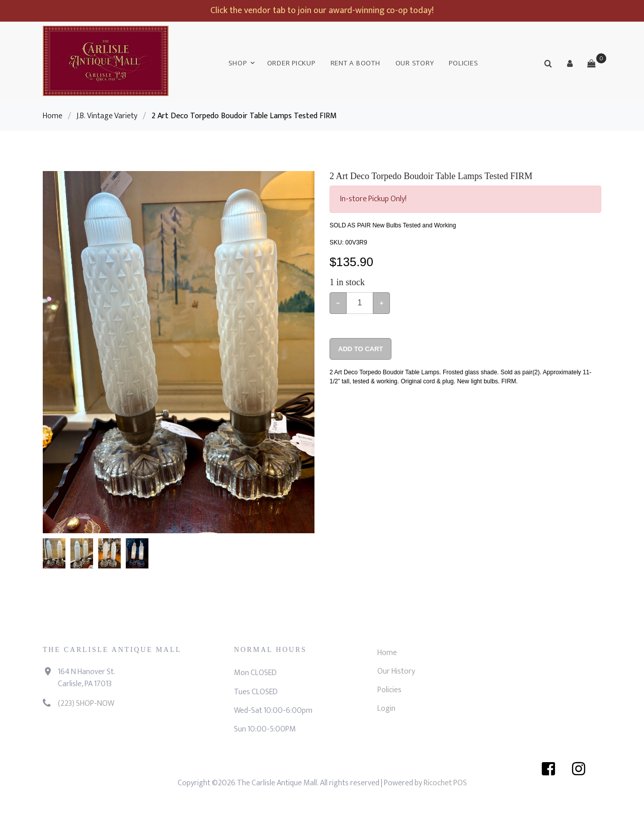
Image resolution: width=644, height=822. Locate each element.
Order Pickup (291, 63)
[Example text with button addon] (360, 303)
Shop (238, 63)
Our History (396, 671)
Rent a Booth (355, 63)
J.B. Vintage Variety (107, 116)
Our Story (415, 63)
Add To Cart (360, 349)
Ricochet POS (445, 783)
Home (53, 116)
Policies (463, 63)
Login (386, 709)
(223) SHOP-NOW (86, 704)
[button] (570, 63)
